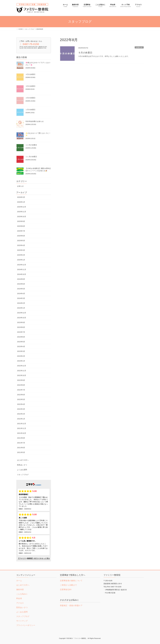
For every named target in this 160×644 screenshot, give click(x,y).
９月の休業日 (85, 53)
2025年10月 (22, 217)
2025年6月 (21, 236)
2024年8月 (21, 279)
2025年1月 (21, 260)
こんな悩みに (22, 594)
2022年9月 (21, 380)
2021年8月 (21, 438)
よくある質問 (22, 470)
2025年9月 (21, 221)
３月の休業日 (30, 86)
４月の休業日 (30, 74)
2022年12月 (22, 366)
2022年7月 (21, 390)
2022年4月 (21, 404)
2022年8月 (21, 385)
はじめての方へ (23, 460)
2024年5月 (21, 289)
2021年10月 (22, 433)
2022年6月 (21, 395)
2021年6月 (21, 448)
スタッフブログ (23, 475)
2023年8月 (21, 327)
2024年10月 (22, 274)
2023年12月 (22, 313)
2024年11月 (22, 269)
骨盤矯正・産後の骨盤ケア (71, 606)
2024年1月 (21, 308)
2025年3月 (21, 250)
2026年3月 (21, 197)
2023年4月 (21, 346)
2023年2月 (21, 356)
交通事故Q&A (66, 589)
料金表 (19, 598)
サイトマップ (22, 621)
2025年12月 (22, 207)
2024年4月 (21, 294)
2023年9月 (21, 322)
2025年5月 (21, 241)
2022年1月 (21, 419)
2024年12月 (22, 265)
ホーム (19, 581)
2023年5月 (21, 342)
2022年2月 (21, 414)
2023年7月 (21, 332)
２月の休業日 (30, 98)
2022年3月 (21, 409)
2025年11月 (22, 212)
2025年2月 (21, 255)
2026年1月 (21, 202)
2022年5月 (21, 399)
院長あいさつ (22, 465)
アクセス (20, 603)
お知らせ (139, 47)
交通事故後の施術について (71, 581)
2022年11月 (22, 371)
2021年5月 (21, 452)
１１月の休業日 (31, 157)
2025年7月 (21, 231)
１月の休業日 (30, 110)
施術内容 (20, 589)
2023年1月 (21, 361)
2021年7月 (21, 443)
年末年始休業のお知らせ (35, 121)
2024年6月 (21, 284)
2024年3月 (21, 298)
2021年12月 (22, 424)
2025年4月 (21, 245)
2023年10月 (22, 318)
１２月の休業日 (31, 145)
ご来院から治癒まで (68, 585)
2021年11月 (22, 428)
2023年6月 (21, 337)
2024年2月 (21, 303)
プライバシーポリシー (26, 625)
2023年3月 (21, 351)
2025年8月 (21, 226)
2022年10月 (22, 375)
